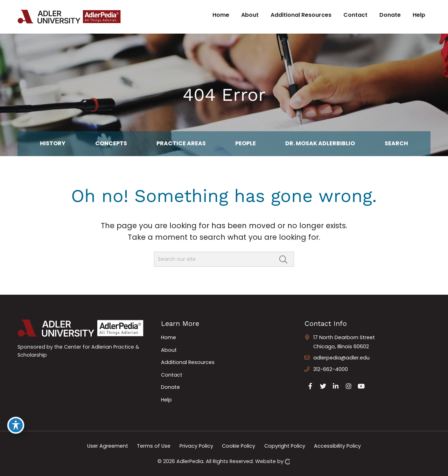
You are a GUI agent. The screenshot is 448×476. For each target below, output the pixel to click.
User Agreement (108, 446)
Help (166, 400)
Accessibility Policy (337, 446)
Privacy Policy (196, 446)
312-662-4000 (331, 369)
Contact (172, 375)
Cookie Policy (239, 446)
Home (169, 337)
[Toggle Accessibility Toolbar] (16, 425)
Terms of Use (154, 446)
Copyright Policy (285, 446)
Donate (170, 387)
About (169, 350)
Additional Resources (188, 362)
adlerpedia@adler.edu (341, 358)
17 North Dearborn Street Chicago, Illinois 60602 (344, 342)
